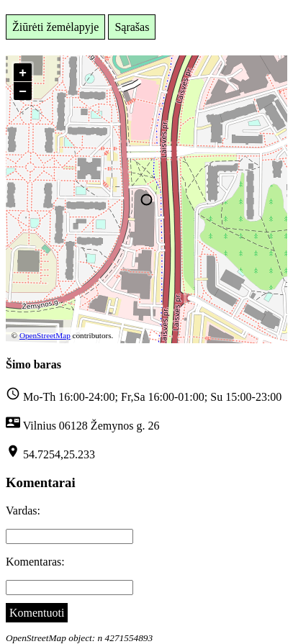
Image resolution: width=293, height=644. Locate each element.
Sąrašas (132, 27)
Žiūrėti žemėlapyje (55, 27)
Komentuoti (37, 613)
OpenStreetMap (45, 335)
